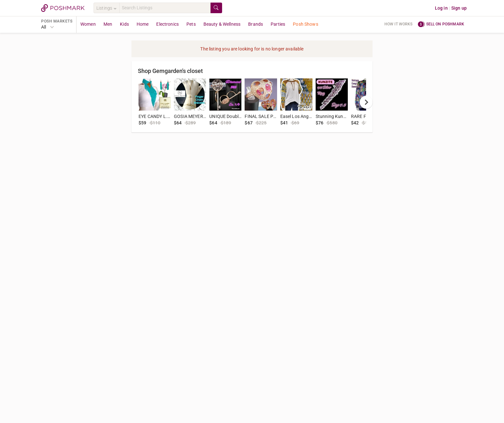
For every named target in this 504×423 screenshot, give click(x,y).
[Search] (165, 8)
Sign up (459, 8)
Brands (256, 24)
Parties (278, 24)
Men (108, 24)
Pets (191, 24)
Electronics (167, 24)
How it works (399, 24)
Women (88, 24)
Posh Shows (306, 24)
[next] (366, 102)
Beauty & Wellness (222, 24)
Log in (441, 8)
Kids (124, 24)
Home (143, 24)
